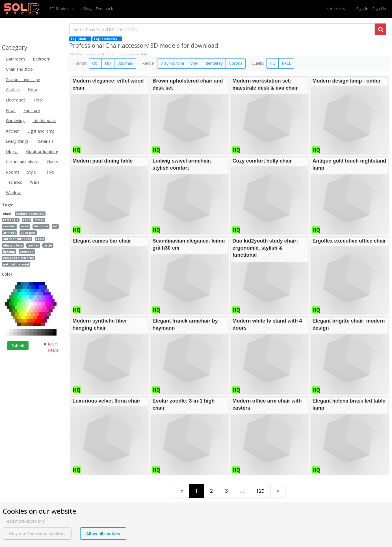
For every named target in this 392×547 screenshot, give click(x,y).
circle (48, 245)
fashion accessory (30, 214)
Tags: (7, 205)
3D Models (60, 9)
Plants (52, 162)
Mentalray (214, 63)
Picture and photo (22, 162)
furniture (41, 226)
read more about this (25, 521)
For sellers (336, 8)
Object (12, 151)
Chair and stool (20, 69)
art (55, 226)
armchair (27, 252)
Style (32, 172)
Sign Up (379, 9)
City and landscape (23, 80)
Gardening (15, 121)
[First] (182, 491)
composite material (18, 258)
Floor (38, 100)
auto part (28, 233)
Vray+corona (172, 63)
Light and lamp (41, 131)
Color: (8, 274)
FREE (286, 63)
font (27, 220)
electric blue (13, 245)
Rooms (13, 172)
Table (49, 172)
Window (13, 193)
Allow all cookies (103, 534)
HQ (273, 63)
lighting (9, 252)
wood (25, 226)
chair (7, 214)
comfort (9, 226)
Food (11, 110)
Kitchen (13, 131)
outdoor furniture (17, 239)
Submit (18, 346)
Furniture (32, 110)
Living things (17, 141)
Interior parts (44, 121)
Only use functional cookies (37, 534)
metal (39, 220)
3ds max (125, 63)
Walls (35, 182)
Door (33, 90)
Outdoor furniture (42, 151)
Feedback (104, 9)
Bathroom (15, 59)
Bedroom (42, 59)
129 (260, 491)
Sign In (362, 9)
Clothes (13, 90)
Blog (87, 9)
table (40, 239)
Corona (236, 63)
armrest (9, 233)
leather (33, 245)
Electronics (16, 100)
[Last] (278, 491)
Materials (45, 141)
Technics (14, 182)
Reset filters (51, 347)
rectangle (11, 220)
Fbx (108, 63)
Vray (194, 63)
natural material (16, 264)
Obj (95, 63)
